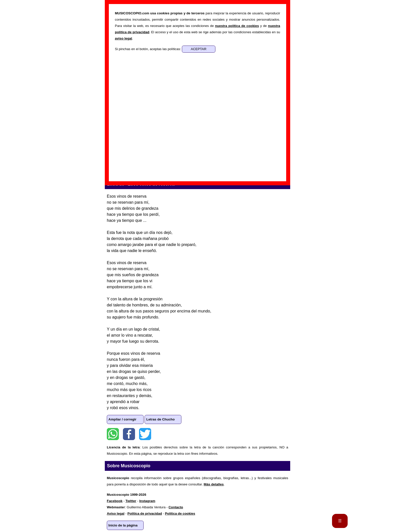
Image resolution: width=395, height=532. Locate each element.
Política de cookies (180, 513)
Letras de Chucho (161, 419)
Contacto (176, 507)
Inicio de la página (123, 525)
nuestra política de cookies (237, 26)
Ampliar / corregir (122, 419)
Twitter (145, 434)
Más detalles (214, 484)
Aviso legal (116, 513)
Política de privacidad (145, 513)
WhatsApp (113, 434)
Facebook (129, 434)
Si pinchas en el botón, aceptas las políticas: (148, 49)
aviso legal (123, 38)
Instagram (147, 501)
